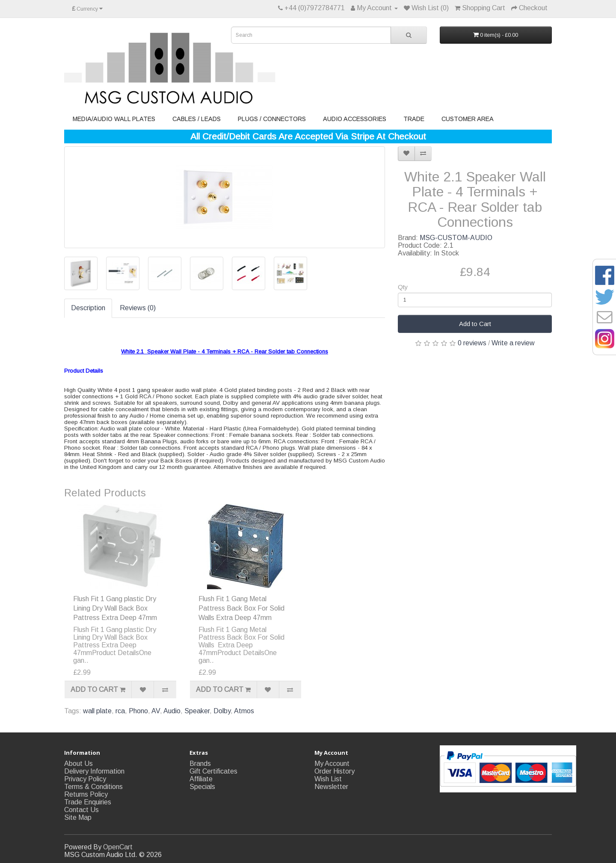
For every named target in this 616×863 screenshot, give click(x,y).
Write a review (513, 343)
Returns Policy (86, 794)
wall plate (97, 711)
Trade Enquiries (88, 802)
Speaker (197, 711)
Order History (335, 771)
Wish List (328, 779)
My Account (332, 764)
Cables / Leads (197, 119)
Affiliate (201, 779)
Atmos (244, 711)
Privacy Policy (85, 779)
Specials (202, 787)
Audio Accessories (355, 119)
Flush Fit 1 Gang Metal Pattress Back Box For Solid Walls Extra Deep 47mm (241, 608)
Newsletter (331, 787)
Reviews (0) (138, 308)
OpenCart (118, 847)
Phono (138, 711)
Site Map (78, 817)
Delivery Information (94, 771)
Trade (414, 119)
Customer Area (468, 119)
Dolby (222, 711)
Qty (403, 287)
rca (120, 711)
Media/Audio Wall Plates (114, 119)
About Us (78, 764)
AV (156, 711)
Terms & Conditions (93, 787)
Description (88, 308)
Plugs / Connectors (272, 119)
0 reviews (472, 343)
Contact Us (81, 810)
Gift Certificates (213, 771)
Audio (172, 711)
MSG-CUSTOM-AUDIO (456, 238)
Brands (200, 764)
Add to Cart (475, 324)
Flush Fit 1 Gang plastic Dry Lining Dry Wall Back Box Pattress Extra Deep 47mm (115, 608)
